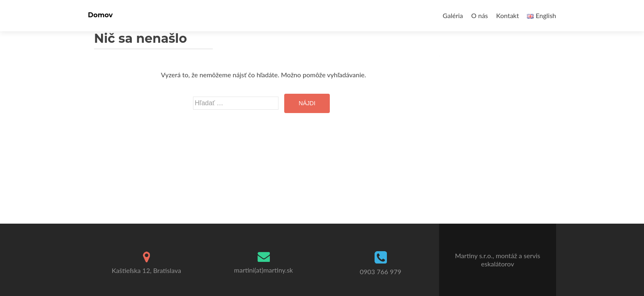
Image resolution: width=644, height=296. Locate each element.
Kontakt (507, 15)
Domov (100, 15)
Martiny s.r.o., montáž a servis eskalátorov (498, 260)
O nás (480, 15)
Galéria (453, 15)
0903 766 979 (381, 272)
